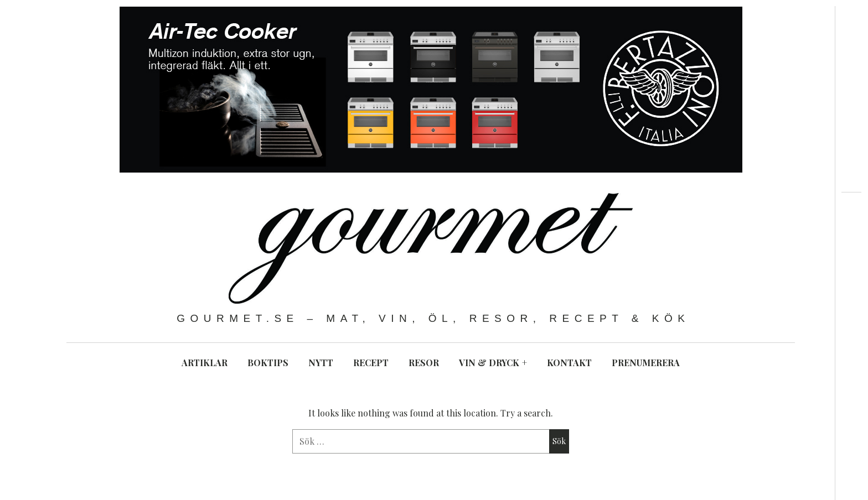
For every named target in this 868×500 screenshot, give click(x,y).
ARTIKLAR (205, 363)
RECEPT (371, 363)
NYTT (321, 363)
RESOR (424, 363)
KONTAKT (569, 363)
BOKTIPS (268, 363)
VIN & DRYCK (493, 363)
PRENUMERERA (646, 363)
